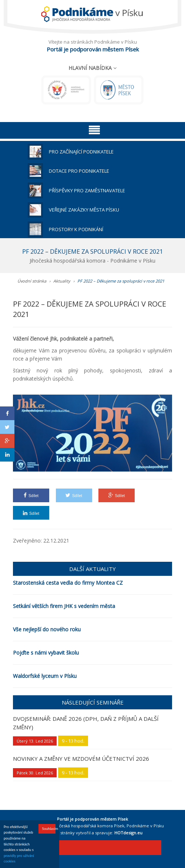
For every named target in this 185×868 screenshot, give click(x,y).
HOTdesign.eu (128, 833)
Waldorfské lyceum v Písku (45, 676)
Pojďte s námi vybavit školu (46, 653)
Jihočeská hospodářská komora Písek (88, 826)
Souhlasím (49, 829)
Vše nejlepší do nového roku (47, 629)
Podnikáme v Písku (145, 826)
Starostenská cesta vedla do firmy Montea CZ (68, 583)
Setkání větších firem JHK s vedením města (64, 606)
